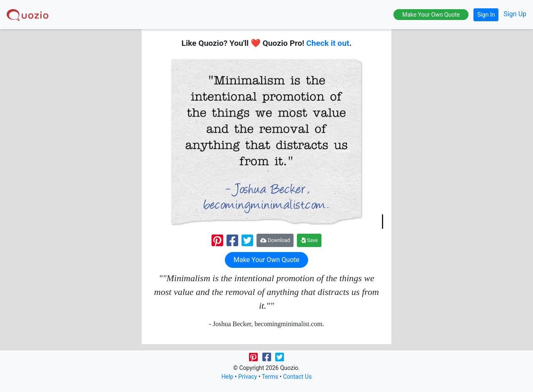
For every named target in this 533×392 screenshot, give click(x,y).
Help (228, 377)
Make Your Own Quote (431, 15)
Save (309, 240)
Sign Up (515, 14)
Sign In (486, 15)
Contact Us (298, 377)
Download (275, 240)
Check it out (328, 43)
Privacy (248, 377)
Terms (270, 377)
